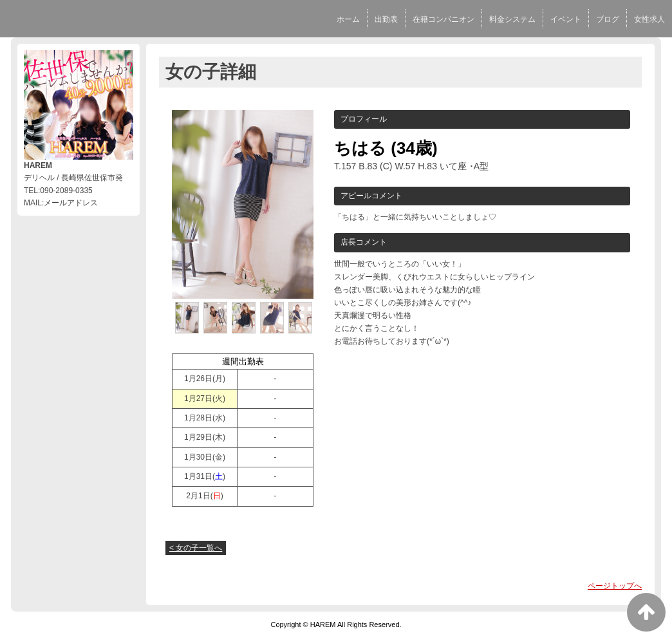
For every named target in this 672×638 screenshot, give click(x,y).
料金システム (512, 19)
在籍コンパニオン (443, 19)
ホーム (348, 19)
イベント (566, 19)
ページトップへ (615, 586)
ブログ (608, 19)
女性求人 (649, 19)
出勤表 (386, 19)
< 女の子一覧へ (196, 548)
